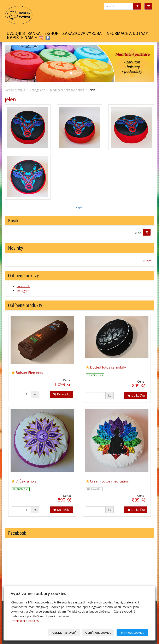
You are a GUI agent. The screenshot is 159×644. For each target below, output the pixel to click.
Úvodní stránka (24, 34)
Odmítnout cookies (98, 633)
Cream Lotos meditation (110, 481)
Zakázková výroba (82, 34)
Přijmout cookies (132, 633)
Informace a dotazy (127, 34)
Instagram (41, 38)
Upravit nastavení (64, 633)
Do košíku (61, 394)
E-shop (51, 34)
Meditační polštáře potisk (67, 90)
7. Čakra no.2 (26, 481)
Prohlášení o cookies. (25, 621)
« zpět (80, 207)
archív (147, 261)
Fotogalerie (37, 90)
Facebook (48, 38)
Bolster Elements (29, 373)
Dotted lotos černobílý (108, 367)
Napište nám (22, 38)
